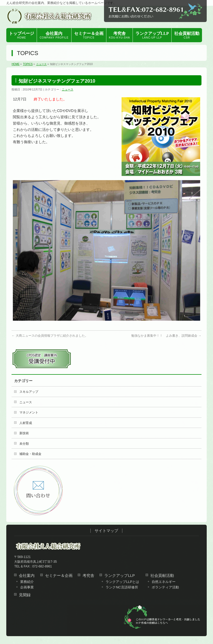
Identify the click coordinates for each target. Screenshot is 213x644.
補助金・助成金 (30, 454)
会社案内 (27, 576)
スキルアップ (29, 392)
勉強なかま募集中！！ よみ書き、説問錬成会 (166, 336)
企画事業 (27, 587)
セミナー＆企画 (59, 576)
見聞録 (25, 595)
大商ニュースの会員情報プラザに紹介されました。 (50, 336)
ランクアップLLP (119, 576)
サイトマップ (106, 531)
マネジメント (29, 412)
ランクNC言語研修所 (122, 587)
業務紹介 (27, 582)
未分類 (24, 444)
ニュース (68, 89)
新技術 (24, 433)
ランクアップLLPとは (122, 582)
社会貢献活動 (162, 576)
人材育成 (26, 423)
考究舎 (88, 576)
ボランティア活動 (165, 587)
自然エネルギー (164, 582)
